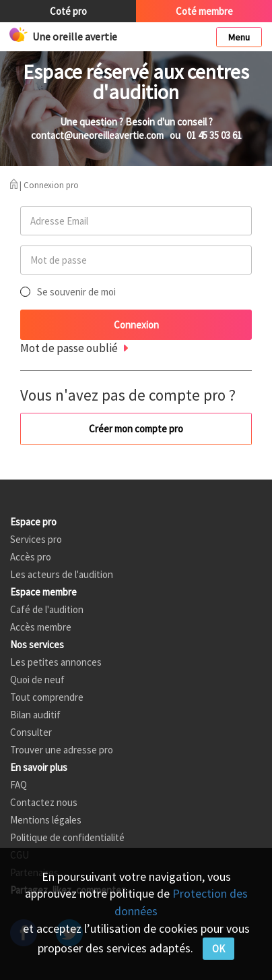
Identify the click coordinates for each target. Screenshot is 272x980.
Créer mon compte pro (136, 429)
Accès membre (41, 627)
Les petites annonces (56, 662)
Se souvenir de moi (76, 292)
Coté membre (204, 11)
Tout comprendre (47, 697)
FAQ (19, 785)
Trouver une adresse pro (62, 750)
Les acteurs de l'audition (62, 574)
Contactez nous (44, 802)
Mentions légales (46, 820)
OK (218, 949)
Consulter (31, 732)
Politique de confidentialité (67, 837)
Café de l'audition (47, 609)
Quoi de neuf (37, 680)
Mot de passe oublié (69, 348)
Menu (239, 37)
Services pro (36, 539)
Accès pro (31, 557)
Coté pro (68, 11)
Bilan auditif (35, 715)
